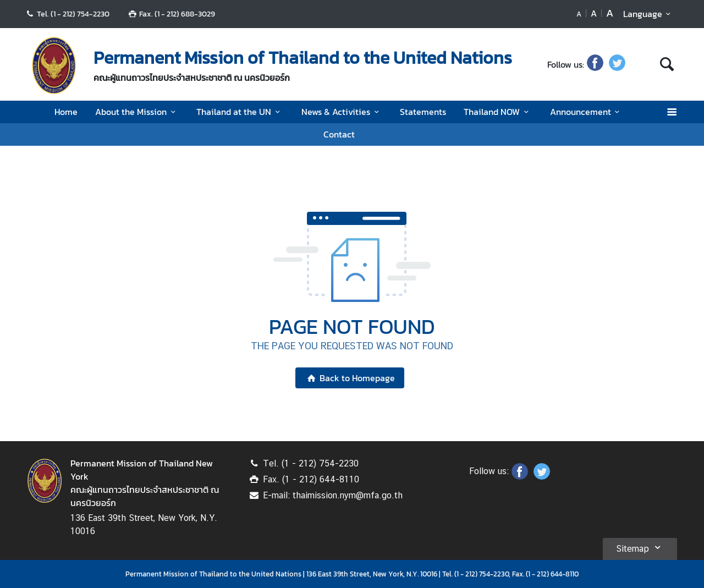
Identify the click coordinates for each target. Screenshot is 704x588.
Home (66, 112)
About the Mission (137, 112)
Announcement (587, 112)
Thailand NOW (498, 112)
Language (649, 14)
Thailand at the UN (240, 112)
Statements (423, 112)
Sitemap (640, 547)
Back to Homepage (350, 378)
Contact (339, 134)
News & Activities (342, 112)
